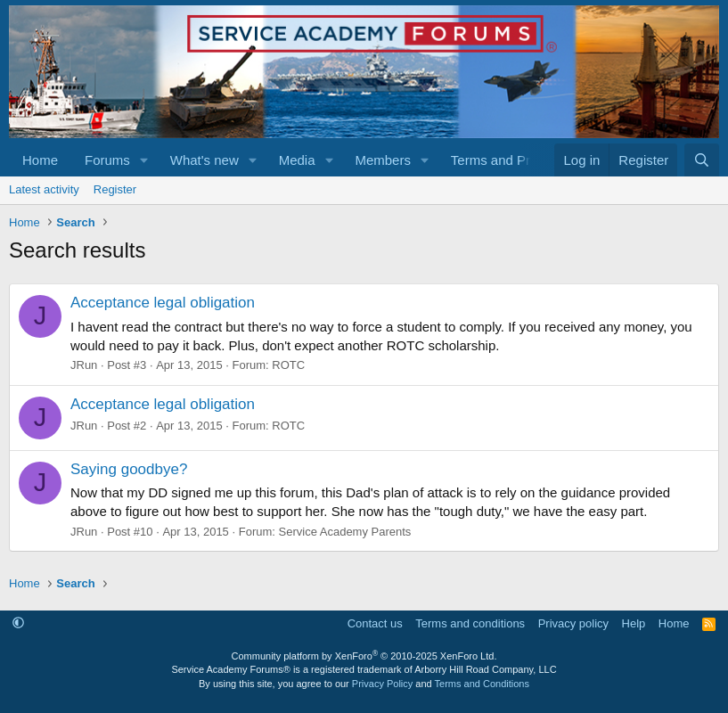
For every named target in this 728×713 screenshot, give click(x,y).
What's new (204, 160)
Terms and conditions (470, 623)
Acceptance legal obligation (163, 303)
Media (297, 160)
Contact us (375, 623)
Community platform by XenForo (364, 656)
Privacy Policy (382, 684)
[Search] (702, 160)
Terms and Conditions (482, 684)
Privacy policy (573, 623)
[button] (144, 160)
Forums (107, 160)
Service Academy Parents (345, 532)
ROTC (288, 365)
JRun (84, 365)
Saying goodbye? (129, 469)
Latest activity (44, 189)
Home (40, 160)
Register (115, 189)
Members (383, 160)
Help (634, 623)
